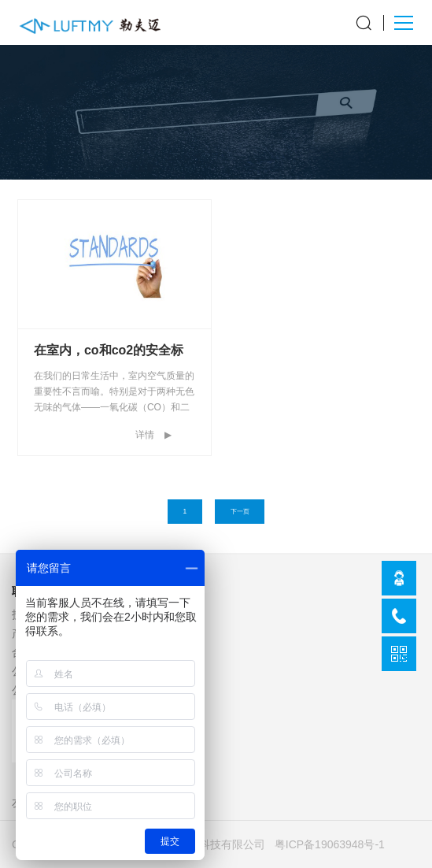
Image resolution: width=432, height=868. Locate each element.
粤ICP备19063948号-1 (330, 844)
